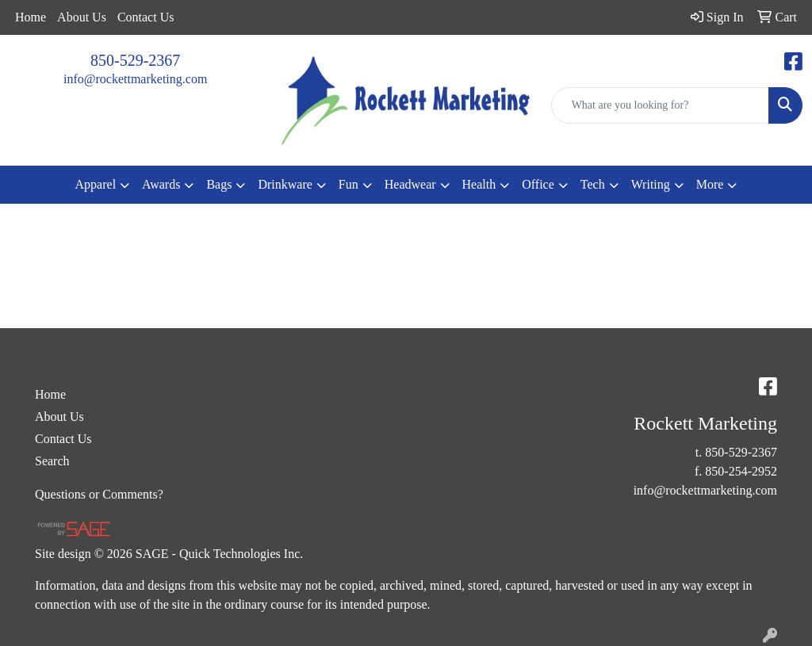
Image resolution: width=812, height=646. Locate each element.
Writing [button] (651, 184)
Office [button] (538, 184)
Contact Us (146, 17)
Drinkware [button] (285, 184)
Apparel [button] (96, 184)
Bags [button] (219, 184)
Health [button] (479, 184)
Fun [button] (349, 184)
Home (31, 17)
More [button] (710, 184)
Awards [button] (161, 184)
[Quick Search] (660, 105)
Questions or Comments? (99, 494)
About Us (82, 17)
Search (52, 461)
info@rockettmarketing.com (135, 79)
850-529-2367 (135, 60)
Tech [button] (593, 184)
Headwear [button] (410, 184)
